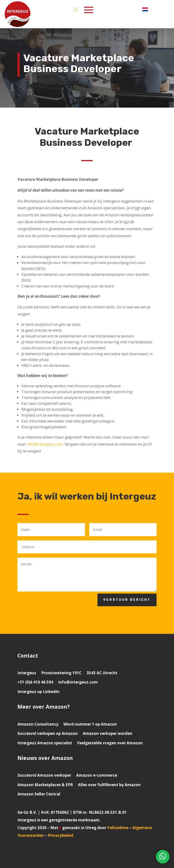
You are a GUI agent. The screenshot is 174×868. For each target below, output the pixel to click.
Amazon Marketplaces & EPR (45, 785)
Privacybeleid (60, 835)
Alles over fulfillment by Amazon (109, 785)
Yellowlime (118, 828)
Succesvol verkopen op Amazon (48, 733)
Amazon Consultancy (38, 724)
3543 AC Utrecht (102, 673)
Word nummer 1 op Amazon (90, 724)
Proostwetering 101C (61, 673)
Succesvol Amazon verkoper (44, 775)
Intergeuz (27, 673)
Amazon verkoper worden (108, 733)
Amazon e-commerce (97, 775)
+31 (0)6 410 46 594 (35, 682)
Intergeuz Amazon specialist (45, 743)
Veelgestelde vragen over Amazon (110, 743)
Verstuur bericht (127, 600)
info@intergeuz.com (45, 444)
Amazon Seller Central (39, 794)
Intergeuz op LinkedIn (39, 692)
